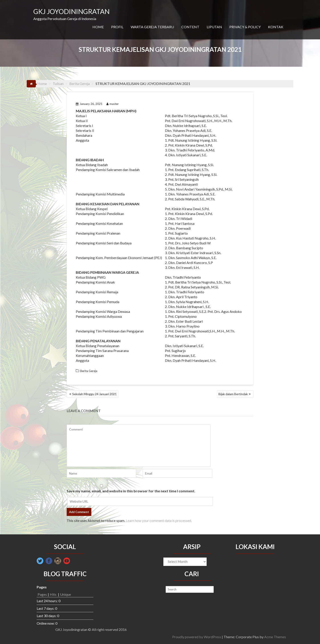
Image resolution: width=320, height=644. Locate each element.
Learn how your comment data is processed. (159, 520)
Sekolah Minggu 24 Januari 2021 (94, 394)
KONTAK (276, 27)
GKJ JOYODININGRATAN (71, 11)
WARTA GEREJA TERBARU (152, 27)
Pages (42, 594)
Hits (53, 594)
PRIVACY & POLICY (245, 27)
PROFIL (117, 27)
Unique (65, 594)
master (113, 104)
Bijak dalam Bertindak (233, 394)
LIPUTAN (214, 27)
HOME (98, 27)
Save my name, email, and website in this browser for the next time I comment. (131, 491)
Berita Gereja (89, 371)
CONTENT (190, 27)
